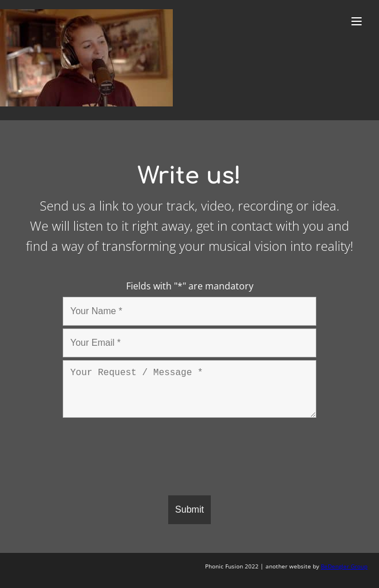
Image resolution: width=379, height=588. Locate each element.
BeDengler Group (344, 566)
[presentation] (150, 459)
